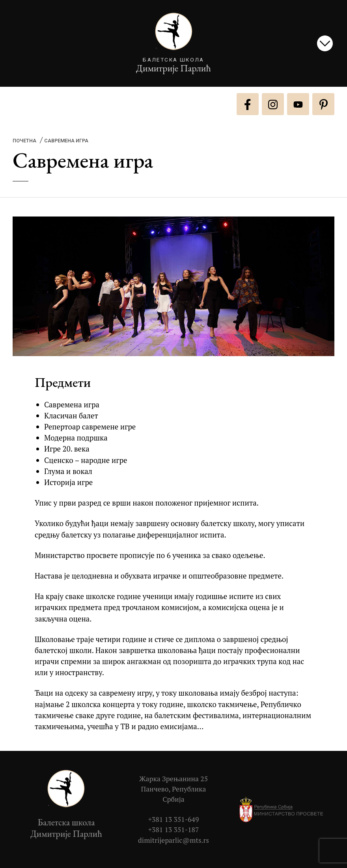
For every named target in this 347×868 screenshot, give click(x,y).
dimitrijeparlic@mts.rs (173, 840)
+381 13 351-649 (174, 819)
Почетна (24, 141)
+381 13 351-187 (174, 830)
